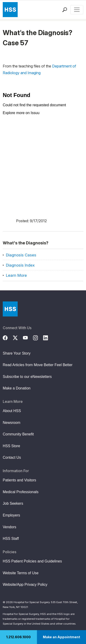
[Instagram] (38, 337)
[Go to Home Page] (10, 309)
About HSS (12, 411)
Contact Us (12, 457)
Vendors (10, 527)
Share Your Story (17, 353)
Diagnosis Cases (21, 255)
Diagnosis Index (20, 265)
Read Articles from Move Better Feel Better (38, 365)
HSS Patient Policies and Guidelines (32, 561)
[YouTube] (28, 337)
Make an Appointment (61, 637)
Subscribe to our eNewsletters (27, 377)
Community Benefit (18, 434)
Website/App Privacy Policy (25, 585)
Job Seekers (13, 503)
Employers (11, 515)
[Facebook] (8, 337)
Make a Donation (17, 388)
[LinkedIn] (48, 337)
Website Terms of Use (21, 573)
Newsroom (11, 423)
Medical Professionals (21, 492)
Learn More (16, 275)
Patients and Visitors (19, 480)
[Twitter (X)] (18, 337)
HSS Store (11, 446)
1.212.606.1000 (18, 637)
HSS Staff (11, 539)
